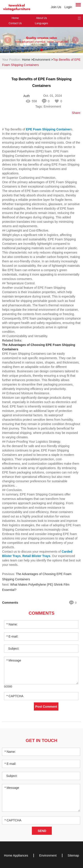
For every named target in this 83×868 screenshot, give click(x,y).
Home (15, 18)
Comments (41, 613)
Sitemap (73, 855)
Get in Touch (41, 740)
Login (68, 7)
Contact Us (15, 23)
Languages (41, 23)
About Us (41, 18)
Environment (42, 60)
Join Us (56, 7)
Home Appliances (16, 855)
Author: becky (27, 96)
